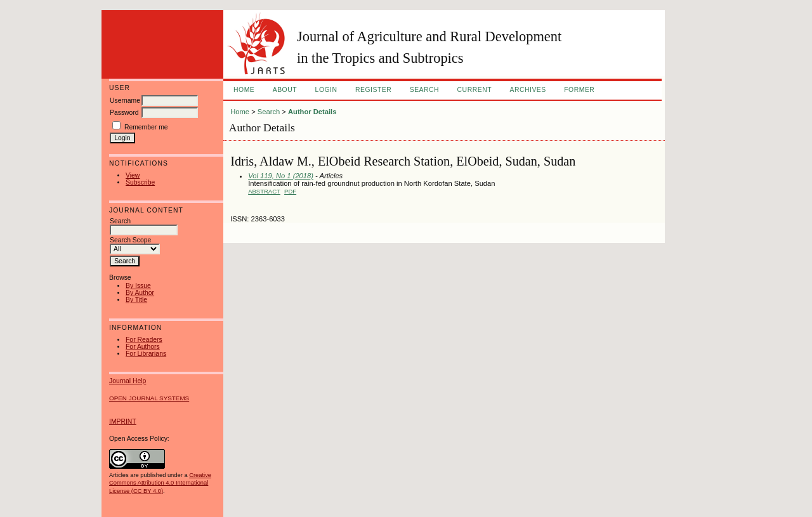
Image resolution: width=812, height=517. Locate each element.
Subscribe (140, 182)
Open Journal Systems (149, 398)
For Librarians (146, 354)
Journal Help (128, 381)
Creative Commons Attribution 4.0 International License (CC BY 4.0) (160, 483)
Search (424, 90)
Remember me (146, 127)
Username (125, 101)
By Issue (138, 286)
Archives (527, 90)
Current (475, 90)
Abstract (264, 191)
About (285, 90)
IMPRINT (123, 422)
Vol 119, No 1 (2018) (281, 176)
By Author (140, 293)
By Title (136, 300)
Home (244, 90)
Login (326, 90)
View (133, 175)
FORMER (579, 90)
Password (124, 113)
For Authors (143, 347)
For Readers (144, 340)
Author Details (312, 112)
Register (373, 90)
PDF (290, 191)
